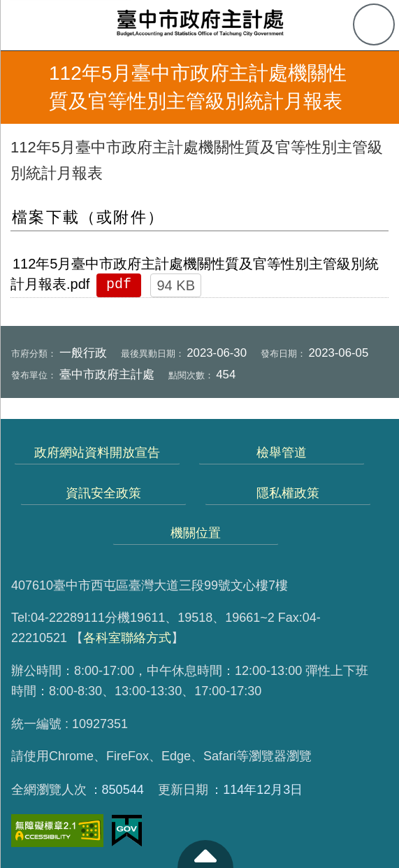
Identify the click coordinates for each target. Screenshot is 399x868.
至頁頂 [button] (205, 854)
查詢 (374, 24)
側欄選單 (25, 25)
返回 (22, 87)
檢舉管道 (282, 453)
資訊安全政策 (103, 493)
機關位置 (196, 533)
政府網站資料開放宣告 (97, 453)
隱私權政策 (288, 493)
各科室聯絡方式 (127, 638)
